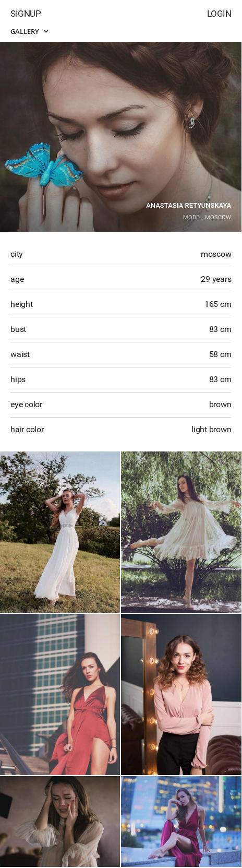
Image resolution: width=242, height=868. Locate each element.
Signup (26, 14)
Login (219, 14)
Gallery (29, 31)
